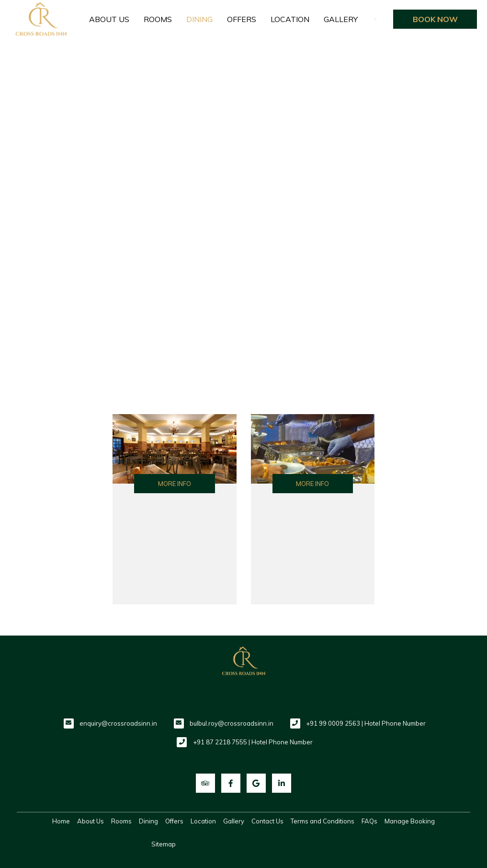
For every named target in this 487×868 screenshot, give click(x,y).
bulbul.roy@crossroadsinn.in (232, 723)
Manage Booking (410, 821)
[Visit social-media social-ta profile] (205, 783)
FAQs (369, 821)
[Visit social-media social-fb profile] (231, 783)
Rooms (158, 19)
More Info (175, 484)
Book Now (435, 19)
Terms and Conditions (323, 821)
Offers (242, 19)
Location (290, 19)
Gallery (341, 19)
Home (61, 821)
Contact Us (267, 821)
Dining (199, 19)
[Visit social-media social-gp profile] (256, 783)
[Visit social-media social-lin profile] (282, 783)
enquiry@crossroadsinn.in (118, 723)
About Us (109, 19)
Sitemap (164, 844)
